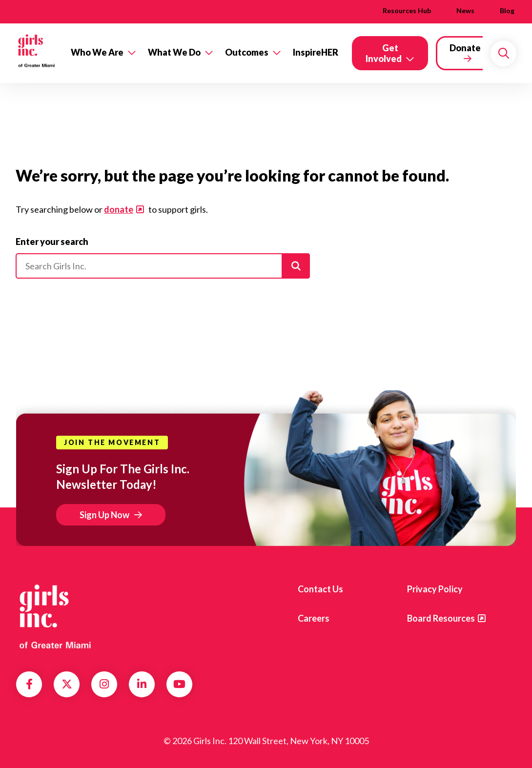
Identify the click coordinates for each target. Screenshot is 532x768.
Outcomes (247, 52)
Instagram (104, 684)
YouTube (179, 684)
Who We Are (97, 52)
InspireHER (316, 52)
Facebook (29, 684)
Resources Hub (407, 10)
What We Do (174, 52)
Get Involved (384, 53)
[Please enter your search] (163, 266)
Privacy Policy (435, 589)
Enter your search (52, 242)
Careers (314, 618)
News (465, 10)
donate (119, 209)
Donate (465, 48)
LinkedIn (142, 684)
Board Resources (441, 618)
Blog (507, 10)
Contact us (320, 589)
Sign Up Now (104, 515)
